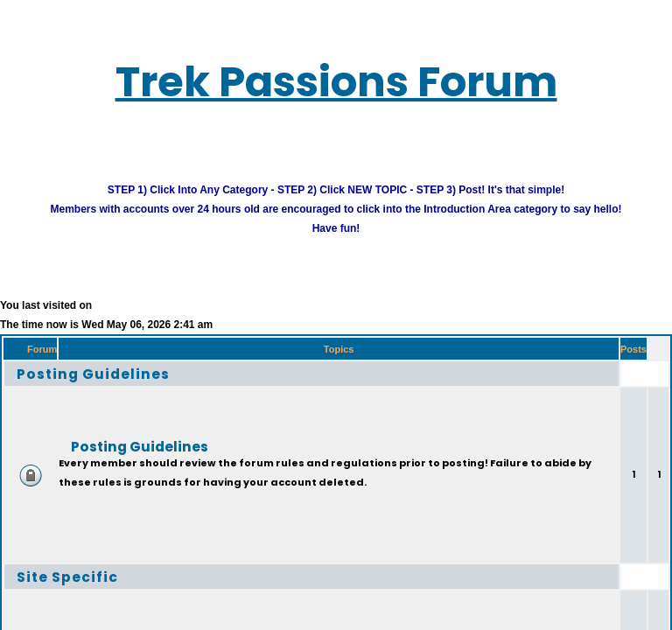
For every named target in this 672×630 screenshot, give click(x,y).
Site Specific (80, 590)
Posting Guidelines (112, 387)
